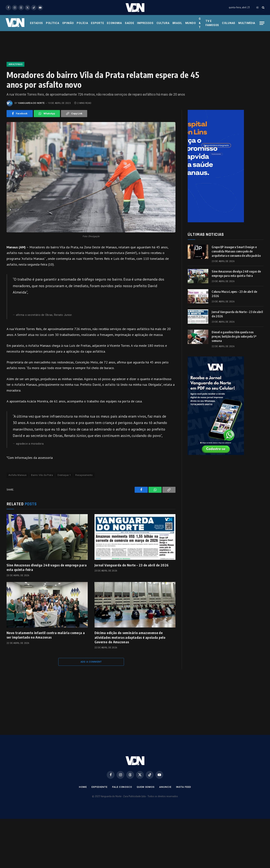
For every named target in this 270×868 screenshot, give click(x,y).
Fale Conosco (122, 787)
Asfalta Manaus (17, 475)
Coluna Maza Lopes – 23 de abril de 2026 (234, 294)
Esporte (97, 23)
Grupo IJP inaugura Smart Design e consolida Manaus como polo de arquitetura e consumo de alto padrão (236, 251)
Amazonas (15, 64)
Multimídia (247, 23)
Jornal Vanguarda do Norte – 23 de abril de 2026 (132, 565)
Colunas (229, 23)
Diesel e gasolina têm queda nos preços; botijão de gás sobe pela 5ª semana (234, 336)
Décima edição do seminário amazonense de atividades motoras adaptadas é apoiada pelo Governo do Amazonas (130, 637)
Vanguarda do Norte (31, 103)
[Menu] (262, 23)
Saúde (130, 23)
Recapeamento (84, 475)
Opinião (68, 23)
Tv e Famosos (212, 23)
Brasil (177, 23)
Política (53, 23)
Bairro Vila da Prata (42, 475)
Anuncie (165, 787)
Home (83, 787)
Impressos (145, 23)
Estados (36, 23)
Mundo (191, 23)
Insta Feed (184, 787)
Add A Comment (91, 662)
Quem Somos (146, 787)
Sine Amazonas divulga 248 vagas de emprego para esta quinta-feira (47, 567)
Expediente (99, 787)
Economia (114, 23)
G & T (200, 23)
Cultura (163, 23)
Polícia (82, 23)
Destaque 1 (64, 475)
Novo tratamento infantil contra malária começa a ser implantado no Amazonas (46, 635)
